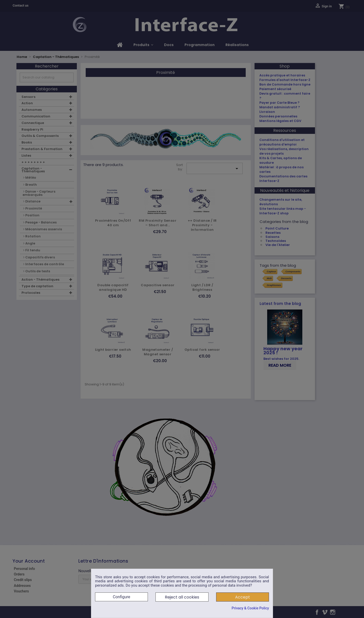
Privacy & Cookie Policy (250, 608)
